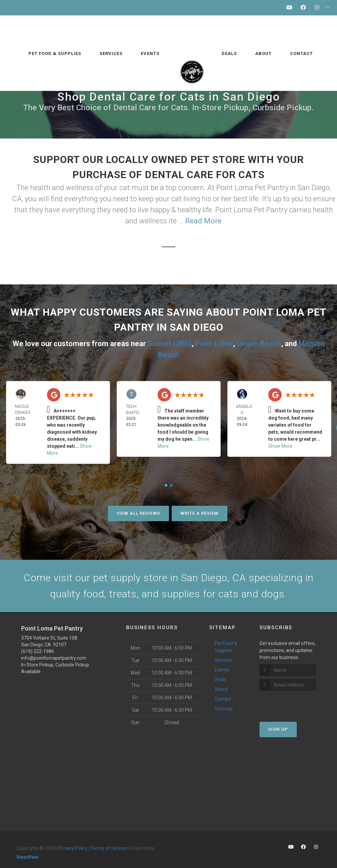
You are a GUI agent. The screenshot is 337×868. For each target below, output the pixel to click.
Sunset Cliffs (170, 344)
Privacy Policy (73, 848)
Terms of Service (109, 848)
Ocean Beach (259, 344)
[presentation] (295, 703)
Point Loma (214, 344)
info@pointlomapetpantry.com (54, 658)
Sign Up (278, 729)
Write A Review (200, 513)
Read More (203, 221)
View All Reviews (138, 513)
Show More (280, 446)
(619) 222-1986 (38, 651)
